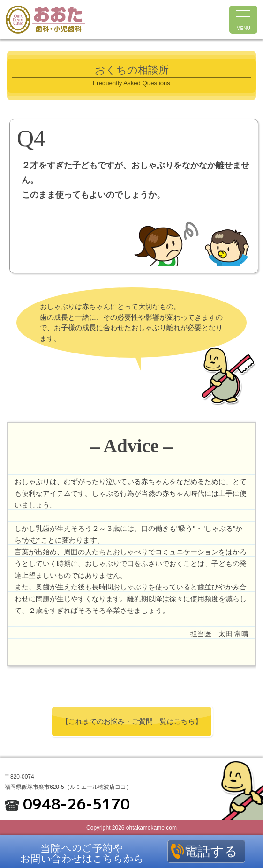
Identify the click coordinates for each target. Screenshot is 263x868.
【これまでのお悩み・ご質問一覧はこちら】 (132, 721)
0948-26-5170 (76, 804)
